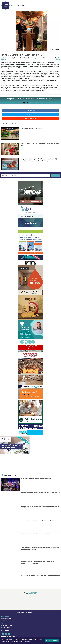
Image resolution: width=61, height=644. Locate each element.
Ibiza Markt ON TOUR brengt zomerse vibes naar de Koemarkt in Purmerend (40, 575)
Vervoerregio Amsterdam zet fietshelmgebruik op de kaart (36, 534)
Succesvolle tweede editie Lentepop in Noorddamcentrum (36, 479)
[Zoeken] (55, 175)
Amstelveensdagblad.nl (18, 5)
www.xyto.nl (6, 627)
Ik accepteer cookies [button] (52, 641)
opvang (37, 58)
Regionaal (4, 60)
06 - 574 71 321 (36, 103)
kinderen (32, 58)
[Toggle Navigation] (56, 5)
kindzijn (41, 58)
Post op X (30, 114)
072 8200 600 (7, 623)
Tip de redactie (30, 118)
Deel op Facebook (30, 111)
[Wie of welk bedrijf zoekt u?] (26, 175)
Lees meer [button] (27, 641)
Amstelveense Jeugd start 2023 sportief (32, 128)
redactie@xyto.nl (8, 625)
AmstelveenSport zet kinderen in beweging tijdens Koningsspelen (38, 520)
